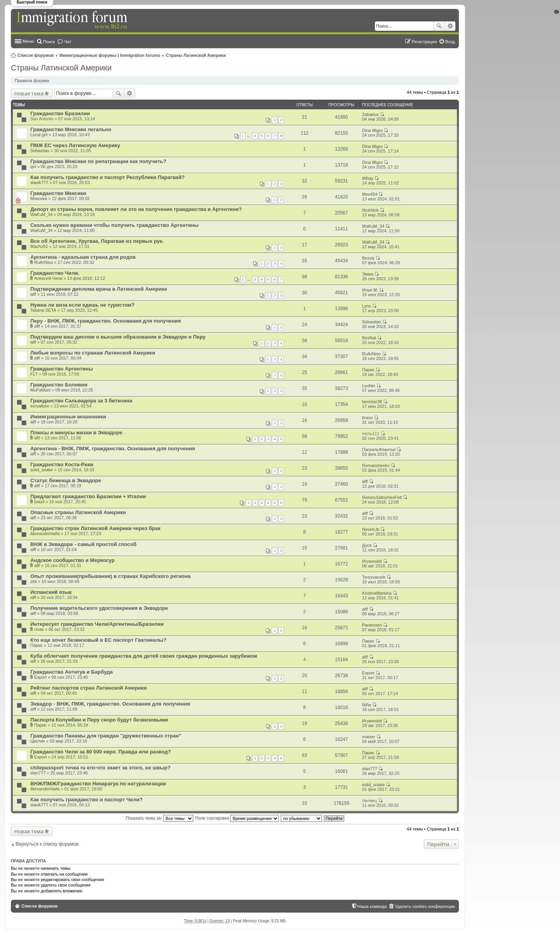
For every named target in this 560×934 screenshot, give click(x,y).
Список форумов (36, 55)
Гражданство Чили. (55, 273)
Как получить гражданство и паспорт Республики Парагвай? (108, 177)
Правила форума (32, 81)
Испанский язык (51, 592)
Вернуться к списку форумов (47, 844)
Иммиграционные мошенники (68, 417)
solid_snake (42, 470)
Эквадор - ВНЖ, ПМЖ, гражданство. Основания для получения (110, 704)
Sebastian (40, 151)
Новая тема (29, 93)
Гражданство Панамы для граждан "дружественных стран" (106, 736)
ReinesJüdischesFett (382, 497)
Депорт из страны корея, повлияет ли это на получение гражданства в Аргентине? (136, 209)
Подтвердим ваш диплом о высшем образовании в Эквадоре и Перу (118, 337)
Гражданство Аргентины (62, 369)
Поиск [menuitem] (49, 42)
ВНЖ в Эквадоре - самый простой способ (83, 544)
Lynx (367, 306)
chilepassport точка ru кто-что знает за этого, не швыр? (101, 768)
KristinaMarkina (377, 593)
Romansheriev (376, 465)
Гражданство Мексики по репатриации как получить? (98, 161)
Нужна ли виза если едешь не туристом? (82, 305)
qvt (33, 167)
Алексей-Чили (48, 278)
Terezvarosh (374, 577)
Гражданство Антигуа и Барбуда (72, 672)
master (369, 737)
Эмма (368, 274)
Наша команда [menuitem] (372, 906)
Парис (368, 370)
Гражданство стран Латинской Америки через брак (95, 528)
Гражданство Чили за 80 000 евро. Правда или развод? (101, 752)
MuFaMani (40, 390)
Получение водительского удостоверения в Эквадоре (99, 608)
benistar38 (372, 402)
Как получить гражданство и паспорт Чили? (87, 800)
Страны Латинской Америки (196, 55)
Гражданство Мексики (58, 193)
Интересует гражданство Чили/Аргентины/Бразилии (97, 624)
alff (33, 294)
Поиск (439, 26)
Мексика (39, 198)
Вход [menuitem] (450, 42)
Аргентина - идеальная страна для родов (83, 257)
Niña (367, 705)
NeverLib (371, 529)
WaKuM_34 (41, 214)
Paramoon (372, 625)
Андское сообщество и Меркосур (73, 560)
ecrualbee (40, 406)
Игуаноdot (372, 561)
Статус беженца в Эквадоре (66, 480)
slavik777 (39, 183)
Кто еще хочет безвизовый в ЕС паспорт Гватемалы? (98, 640)
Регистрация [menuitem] (424, 42)
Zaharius (370, 114)
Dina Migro (372, 130)
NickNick (370, 210)
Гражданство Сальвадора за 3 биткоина (81, 401)
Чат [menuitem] (68, 42)
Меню (28, 41)
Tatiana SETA (43, 310)
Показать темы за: (159, 818)
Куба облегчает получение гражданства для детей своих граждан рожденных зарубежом (144, 656)
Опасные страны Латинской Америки (78, 512)
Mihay (368, 178)
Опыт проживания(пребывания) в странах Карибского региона (110, 576)
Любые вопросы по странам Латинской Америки (93, 353)
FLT (34, 374)
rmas (39, 629)
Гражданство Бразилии (60, 113)
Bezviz (368, 258)
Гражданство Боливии (59, 385)
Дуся (367, 545)
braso (367, 418)
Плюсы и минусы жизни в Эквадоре (76, 433)
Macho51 (39, 246)
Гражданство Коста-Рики (62, 464)
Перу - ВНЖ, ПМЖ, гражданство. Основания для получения (106, 321)
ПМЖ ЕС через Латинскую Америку (75, 145)
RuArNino (44, 262)
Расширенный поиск (450, 26)
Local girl (39, 135)
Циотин (38, 741)
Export (40, 677)
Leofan (369, 386)
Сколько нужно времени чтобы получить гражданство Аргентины (115, 225)
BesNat (369, 338)
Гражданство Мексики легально (71, 129)
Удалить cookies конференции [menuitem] (425, 906)
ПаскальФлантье (379, 449)
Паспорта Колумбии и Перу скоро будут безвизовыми (99, 720)
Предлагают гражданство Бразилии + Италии (88, 496)
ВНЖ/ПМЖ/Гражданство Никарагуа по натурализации (98, 784)
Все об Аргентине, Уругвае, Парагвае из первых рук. (97, 241)
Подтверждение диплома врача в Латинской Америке (99, 289)
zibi (34, 581)
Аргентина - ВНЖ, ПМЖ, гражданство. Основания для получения (113, 449)
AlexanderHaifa (45, 534)
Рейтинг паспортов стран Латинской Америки (89, 688)
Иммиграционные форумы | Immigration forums (110, 55)
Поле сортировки (237, 818)
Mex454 (370, 194)
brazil (39, 502)
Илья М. (370, 290)
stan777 (38, 773)
